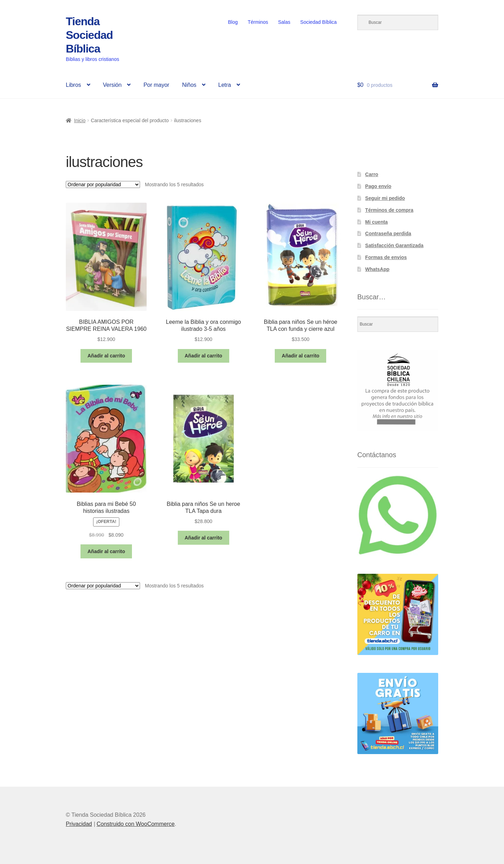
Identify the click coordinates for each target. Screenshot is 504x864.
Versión (112, 85)
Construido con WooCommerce (136, 824)
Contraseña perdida (388, 234)
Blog (233, 22)
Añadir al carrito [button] (106, 356)
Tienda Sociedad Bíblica (89, 35)
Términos (258, 22)
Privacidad (79, 824)
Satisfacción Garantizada (394, 245)
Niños (189, 85)
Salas (284, 22)
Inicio (80, 120)
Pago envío (378, 186)
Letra (224, 85)
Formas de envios (386, 257)
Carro (372, 174)
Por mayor (156, 85)
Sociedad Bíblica (318, 22)
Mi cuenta (376, 222)
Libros (73, 85)
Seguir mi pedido (385, 198)
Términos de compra (389, 210)
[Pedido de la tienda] (103, 184)
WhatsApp (377, 269)
